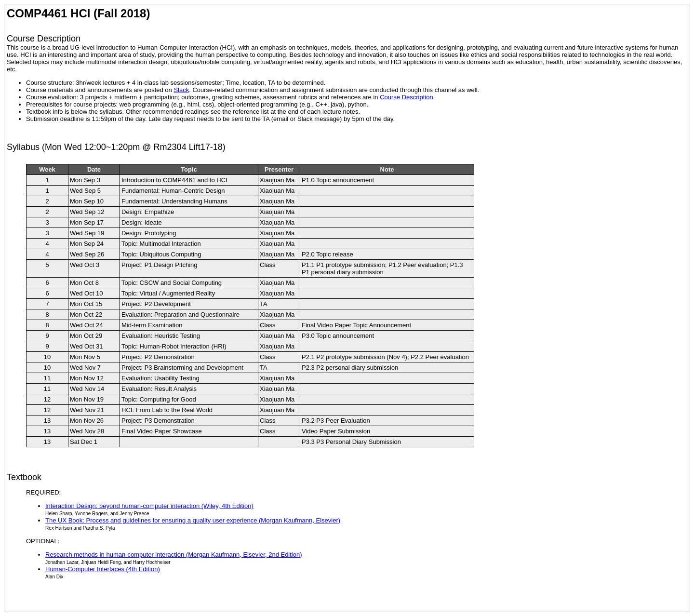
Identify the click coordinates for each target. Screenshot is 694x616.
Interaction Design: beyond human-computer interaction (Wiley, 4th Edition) (149, 506)
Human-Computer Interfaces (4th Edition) (103, 569)
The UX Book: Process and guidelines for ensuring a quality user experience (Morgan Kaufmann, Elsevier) (193, 520)
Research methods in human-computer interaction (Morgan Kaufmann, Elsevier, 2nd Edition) (174, 555)
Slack (181, 90)
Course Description (407, 97)
